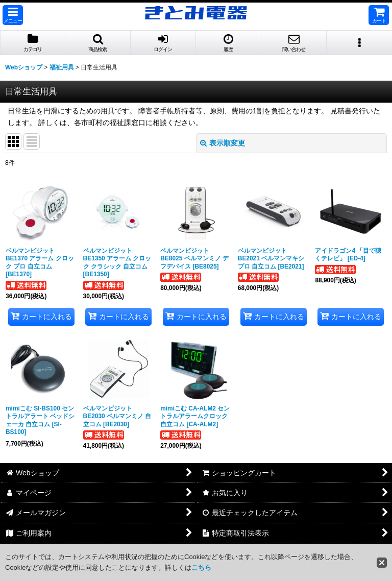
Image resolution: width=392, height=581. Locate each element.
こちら (201, 567)
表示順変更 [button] (223, 143)
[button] (13, 15)
